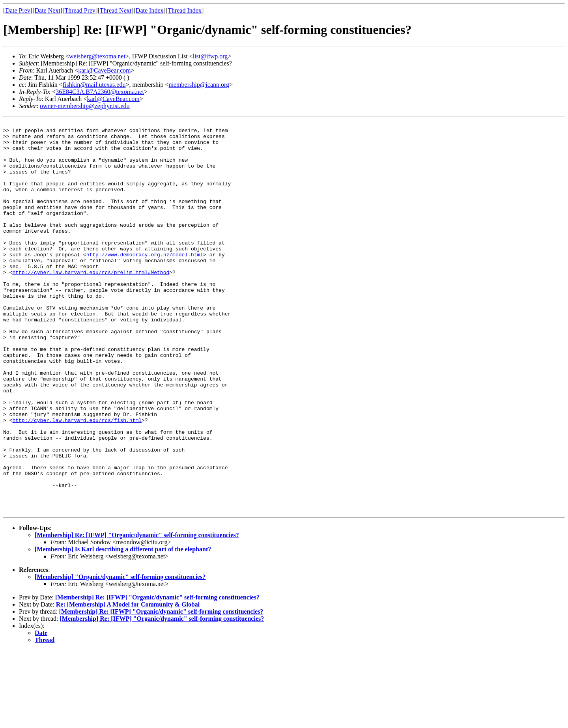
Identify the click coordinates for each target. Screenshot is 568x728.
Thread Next (116, 10)
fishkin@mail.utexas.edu (94, 85)
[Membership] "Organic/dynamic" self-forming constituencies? (120, 655)
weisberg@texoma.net (97, 56)
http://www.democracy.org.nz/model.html (145, 282)
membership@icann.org (199, 85)
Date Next (48, 10)
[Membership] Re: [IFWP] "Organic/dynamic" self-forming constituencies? (137, 613)
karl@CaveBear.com (104, 70)
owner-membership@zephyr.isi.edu (85, 106)
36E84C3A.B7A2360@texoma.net (100, 92)
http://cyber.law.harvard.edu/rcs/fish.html (77, 480)
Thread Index (185, 10)
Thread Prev (80, 10)
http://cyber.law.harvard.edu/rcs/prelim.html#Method (91, 303)
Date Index (150, 10)
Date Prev (18, 10)
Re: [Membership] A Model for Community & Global (128, 682)
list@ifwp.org (210, 56)
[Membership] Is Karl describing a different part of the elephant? (123, 627)
